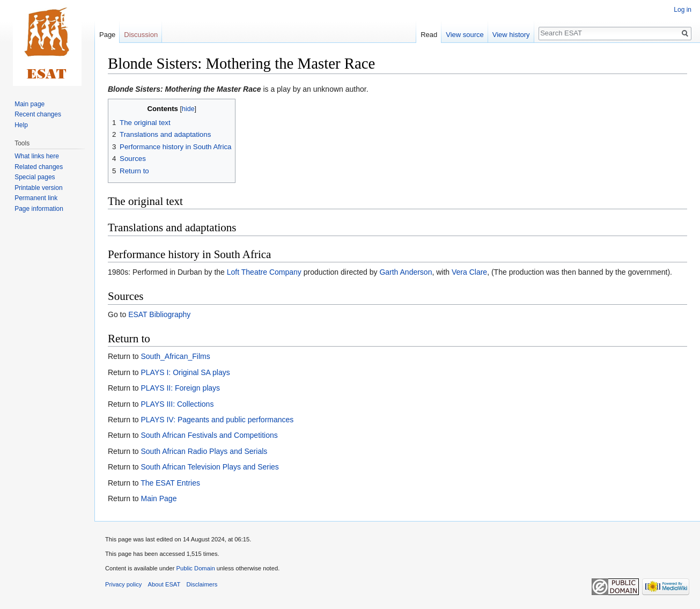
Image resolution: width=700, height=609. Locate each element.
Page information (39, 209)
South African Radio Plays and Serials (204, 451)
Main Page (159, 498)
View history (511, 35)
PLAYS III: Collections (177, 404)
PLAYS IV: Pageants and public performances (217, 420)
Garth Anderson (406, 272)
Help (21, 125)
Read (429, 35)
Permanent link (36, 198)
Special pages (35, 177)
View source (465, 35)
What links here (37, 156)
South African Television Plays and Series (209, 467)
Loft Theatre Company (264, 272)
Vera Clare (469, 272)
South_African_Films (175, 356)
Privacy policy (123, 584)
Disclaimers (202, 584)
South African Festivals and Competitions (209, 435)
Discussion (141, 35)
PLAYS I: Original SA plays (185, 372)
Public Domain (195, 568)
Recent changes (38, 114)
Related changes (39, 167)
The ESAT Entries (170, 483)
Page (107, 35)
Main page (30, 104)
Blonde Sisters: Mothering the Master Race (185, 89)
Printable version (38, 188)
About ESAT (164, 584)
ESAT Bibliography (159, 314)
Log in (683, 10)
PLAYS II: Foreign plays (180, 388)
